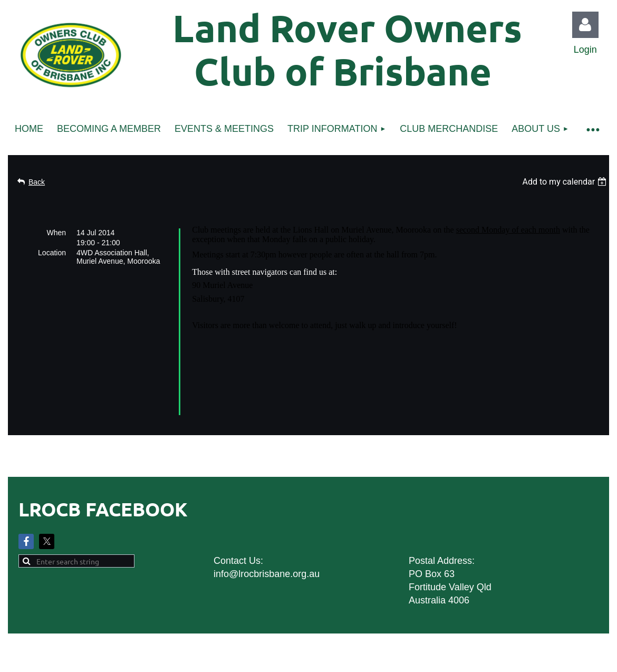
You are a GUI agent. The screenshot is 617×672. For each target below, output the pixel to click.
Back (37, 182)
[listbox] (566, 182)
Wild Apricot (489, 621)
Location (52, 253)
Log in (585, 25)
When (56, 233)
